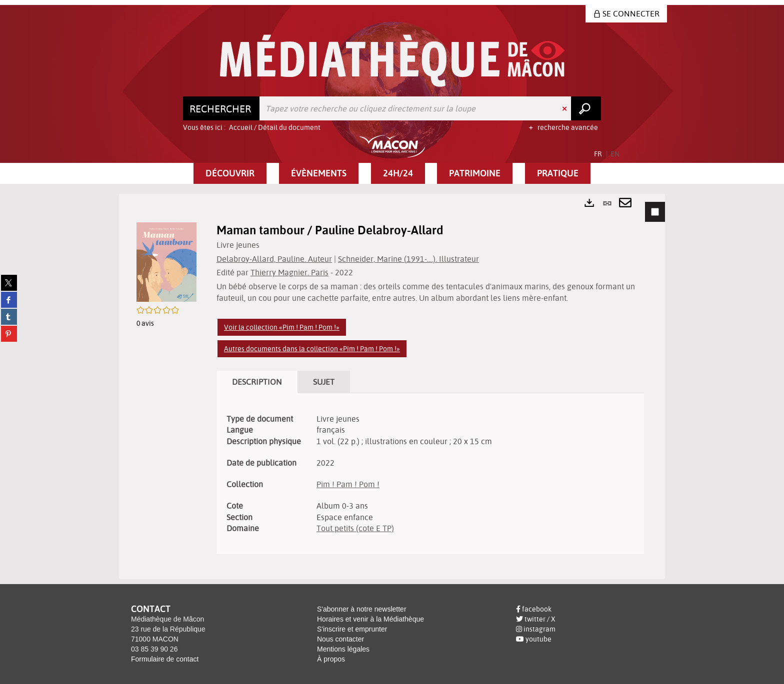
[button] (230, 173)
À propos (331, 659)
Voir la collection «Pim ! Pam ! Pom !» (282, 327)
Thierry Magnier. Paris (289, 272)
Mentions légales (343, 649)
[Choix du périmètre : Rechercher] (221, 108)
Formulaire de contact (165, 659)
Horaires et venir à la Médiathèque (370, 619)
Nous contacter (340, 639)
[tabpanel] (392, 386)
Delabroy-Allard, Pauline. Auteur (274, 259)
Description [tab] (257, 382)
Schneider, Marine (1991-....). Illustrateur (408, 259)
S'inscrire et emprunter (352, 629)
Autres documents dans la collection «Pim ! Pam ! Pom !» (312, 349)
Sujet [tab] (324, 382)
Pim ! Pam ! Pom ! (348, 484)
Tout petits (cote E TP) (355, 528)
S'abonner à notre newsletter (362, 609)
